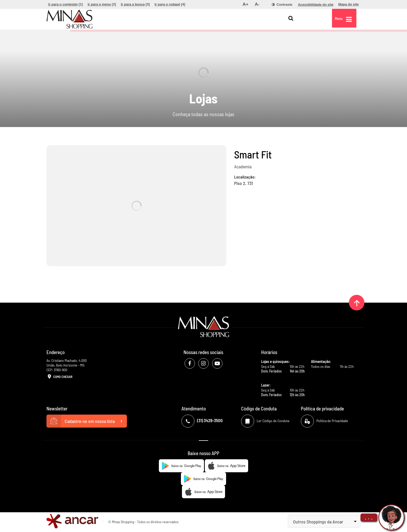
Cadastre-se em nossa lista (87, 421)
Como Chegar (59, 377)
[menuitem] (66, 4)
